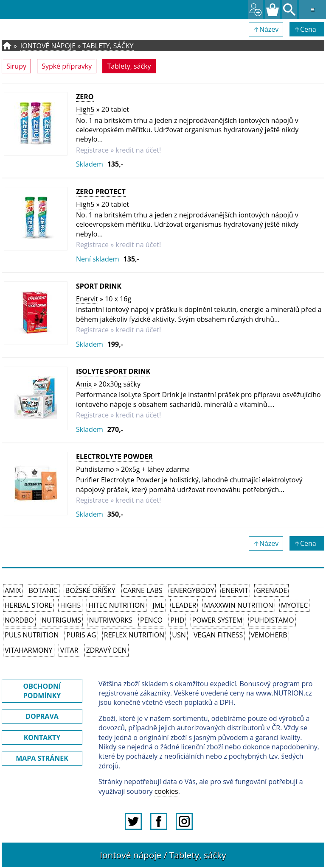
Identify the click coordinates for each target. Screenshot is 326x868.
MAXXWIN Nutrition (239, 605)
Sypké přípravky (67, 66)
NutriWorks (111, 620)
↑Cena (307, 29)
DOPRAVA (42, 716)
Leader (184, 605)
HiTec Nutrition (117, 605)
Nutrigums (61, 620)
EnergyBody (192, 590)
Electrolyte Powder (114, 456)
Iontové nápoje (48, 46)
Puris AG (81, 635)
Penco (151, 620)
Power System (217, 620)
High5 (85, 109)
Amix (84, 384)
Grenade (271, 590)
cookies (166, 791)
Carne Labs (143, 590)
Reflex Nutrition (134, 635)
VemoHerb (269, 635)
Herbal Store (28, 605)
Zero (85, 97)
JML (158, 605)
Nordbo (19, 620)
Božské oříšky (90, 590)
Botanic (43, 590)
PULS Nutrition (32, 635)
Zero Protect (101, 192)
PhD (177, 620)
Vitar (69, 650)
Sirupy (16, 66)
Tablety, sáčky (108, 46)
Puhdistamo (95, 469)
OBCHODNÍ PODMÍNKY (42, 691)
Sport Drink (99, 286)
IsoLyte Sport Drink (113, 371)
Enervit (87, 299)
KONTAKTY (42, 737)
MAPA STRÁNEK (42, 758)
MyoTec (295, 605)
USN (179, 635)
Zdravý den (107, 650)
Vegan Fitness (218, 635)
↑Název (266, 29)
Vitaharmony (29, 650)
